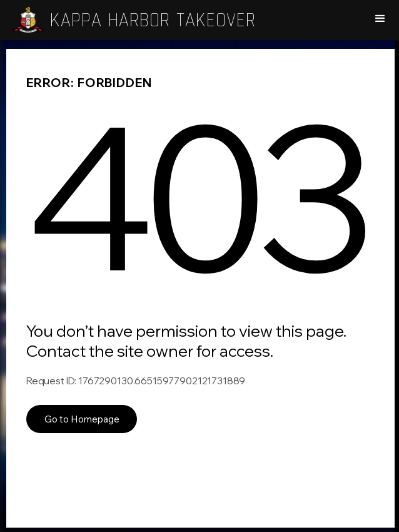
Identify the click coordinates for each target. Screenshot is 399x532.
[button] (380, 19)
